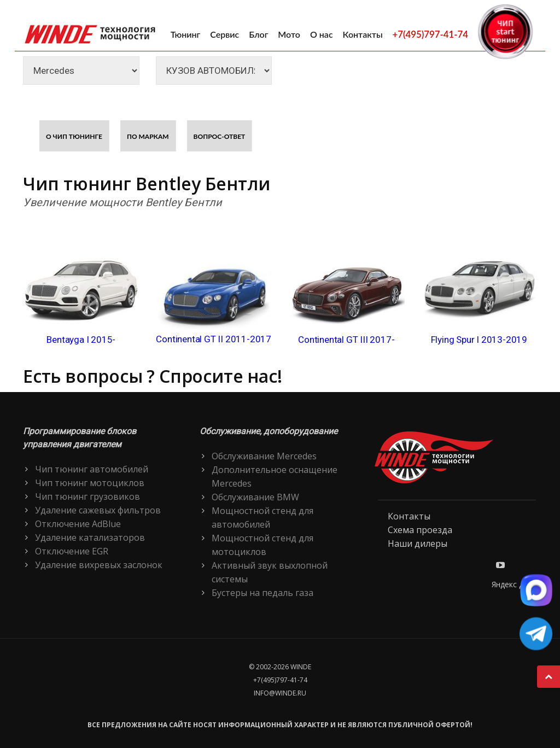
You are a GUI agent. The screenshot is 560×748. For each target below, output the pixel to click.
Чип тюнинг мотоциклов (90, 483)
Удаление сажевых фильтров (98, 510)
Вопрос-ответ (220, 136)
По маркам (148, 136)
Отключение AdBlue (78, 524)
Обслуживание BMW (255, 497)
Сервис (224, 34)
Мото (289, 34)
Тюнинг (186, 34)
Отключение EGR (72, 551)
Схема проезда (420, 530)
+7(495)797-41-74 (430, 34)
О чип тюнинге (74, 136)
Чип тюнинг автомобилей (92, 469)
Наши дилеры (418, 544)
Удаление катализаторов (90, 537)
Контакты (363, 34)
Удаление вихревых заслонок (99, 565)
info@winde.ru (280, 693)
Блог (258, 34)
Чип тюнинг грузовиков (87, 496)
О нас (322, 34)
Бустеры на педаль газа (262, 593)
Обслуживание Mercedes (264, 456)
